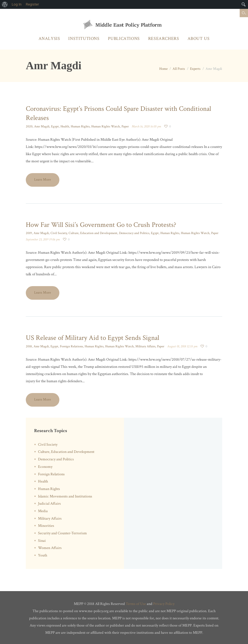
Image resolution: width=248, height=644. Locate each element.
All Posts (179, 69)
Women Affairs (50, 548)
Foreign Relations (71, 346)
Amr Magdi (42, 126)
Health (65, 126)
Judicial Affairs (49, 504)
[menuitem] (5, 4)
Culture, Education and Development (93, 233)
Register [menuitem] (32, 4)
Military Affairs (145, 346)
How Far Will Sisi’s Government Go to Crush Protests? (101, 225)
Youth (43, 555)
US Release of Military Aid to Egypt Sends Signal (93, 338)
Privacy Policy (164, 604)
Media (43, 511)
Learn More (42, 180)
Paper (125, 126)
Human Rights (80, 126)
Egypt (55, 126)
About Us (199, 39)
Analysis (49, 39)
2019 (29, 233)
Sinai (42, 541)
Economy (45, 467)
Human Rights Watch (106, 126)
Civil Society (59, 233)
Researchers (164, 39)
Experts (195, 69)
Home (163, 69)
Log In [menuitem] (17, 4)
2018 (29, 346)
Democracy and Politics (134, 233)
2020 (29, 126)
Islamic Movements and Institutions (65, 496)
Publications (124, 39)
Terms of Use (136, 604)
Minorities (46, 526)
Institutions (84, 39)
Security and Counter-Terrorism (62, 533)
